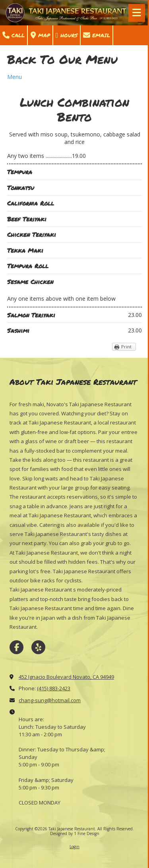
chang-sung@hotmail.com (50, 700)
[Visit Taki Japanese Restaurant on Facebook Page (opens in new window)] (16, 647)
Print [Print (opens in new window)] (126, 347)
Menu (15, 77)
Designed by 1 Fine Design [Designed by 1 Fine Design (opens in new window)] (75, 833)
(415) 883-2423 (54, 688)
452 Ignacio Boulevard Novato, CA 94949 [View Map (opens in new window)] (66, 677)
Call (14, 35)
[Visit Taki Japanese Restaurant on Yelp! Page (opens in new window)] (38, 647)
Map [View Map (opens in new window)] (40, 35)
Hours (67, 35)
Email (97, 35)
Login (74, 847)
